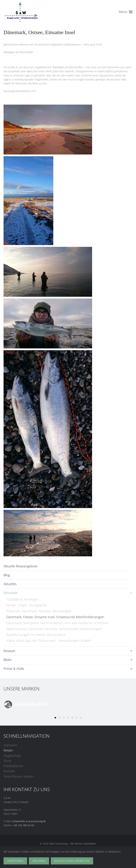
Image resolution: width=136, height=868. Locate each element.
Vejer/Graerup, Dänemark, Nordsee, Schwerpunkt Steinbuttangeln (54, 629)
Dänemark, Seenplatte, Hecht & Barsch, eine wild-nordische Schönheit (57, 623)
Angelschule (12, 756)
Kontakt (9, 771)
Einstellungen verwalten (72, 861)
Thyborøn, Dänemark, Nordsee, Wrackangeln (39, 611)
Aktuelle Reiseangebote (20, 566)
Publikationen (14, 766)
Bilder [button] (68, 660)
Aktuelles (10, 584)
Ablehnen (39, 861)
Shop (7, 761)
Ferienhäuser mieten (19, 776)
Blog (7, 575)
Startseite (10, 745)
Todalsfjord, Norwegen (22, 599)
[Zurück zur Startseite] (21, 12)
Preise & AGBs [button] (68, 669)
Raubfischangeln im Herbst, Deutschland (36, 635)
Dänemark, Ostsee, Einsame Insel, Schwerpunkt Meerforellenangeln (55, 617)
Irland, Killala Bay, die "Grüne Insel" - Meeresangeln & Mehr (49, 641)
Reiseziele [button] (68, 593)
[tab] (55, 718)
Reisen (8, 750)
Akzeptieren (15, 861)
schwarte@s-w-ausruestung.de (29, 821)
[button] (126, 12)
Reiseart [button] (68, 651)
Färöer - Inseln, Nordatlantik (27, 605)
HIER (99, 44)
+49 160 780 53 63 (24, 825)
